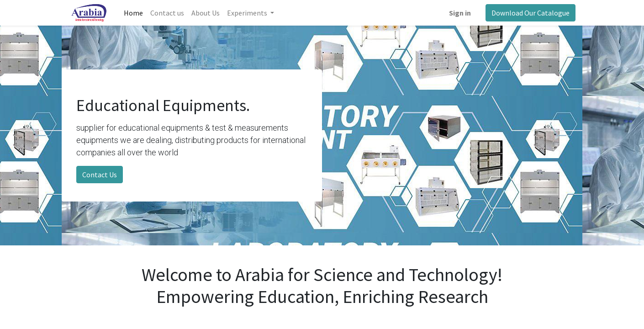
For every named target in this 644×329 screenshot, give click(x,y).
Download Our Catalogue (531, 13)
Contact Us (100, 175)
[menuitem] (133, 13)
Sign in (460, 13)
